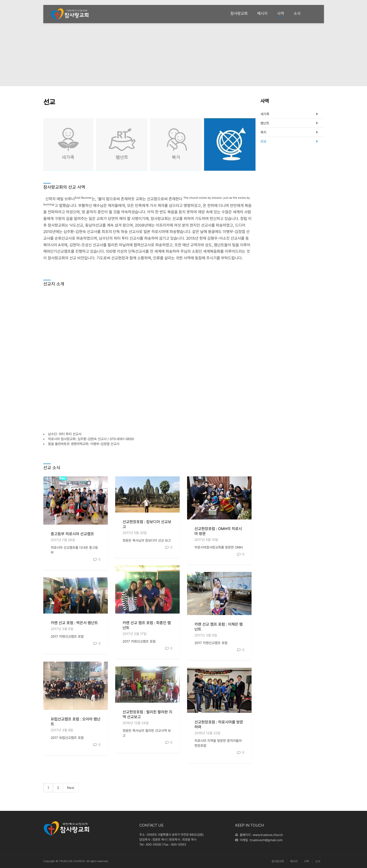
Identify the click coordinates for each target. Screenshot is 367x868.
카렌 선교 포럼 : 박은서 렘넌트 (74, 623)
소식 (297, 13)
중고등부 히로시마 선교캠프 (72, 534)
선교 (230, 144)
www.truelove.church (268, 835)
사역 (281, 14)
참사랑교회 (239, 13)
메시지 (262, 13)
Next (71, 788)
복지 (176, 144)
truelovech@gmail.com (266, 840)
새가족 (68, 144)
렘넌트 (122, 144)
